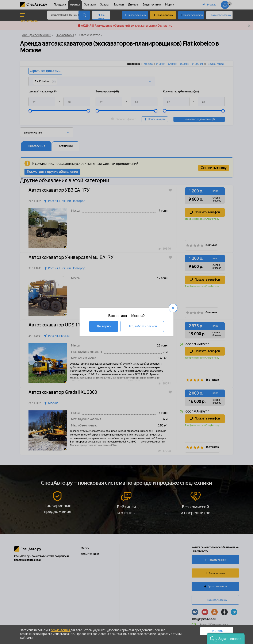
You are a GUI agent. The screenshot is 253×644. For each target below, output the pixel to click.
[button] (226, 638)
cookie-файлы (60, 630)
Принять (217, 631)
